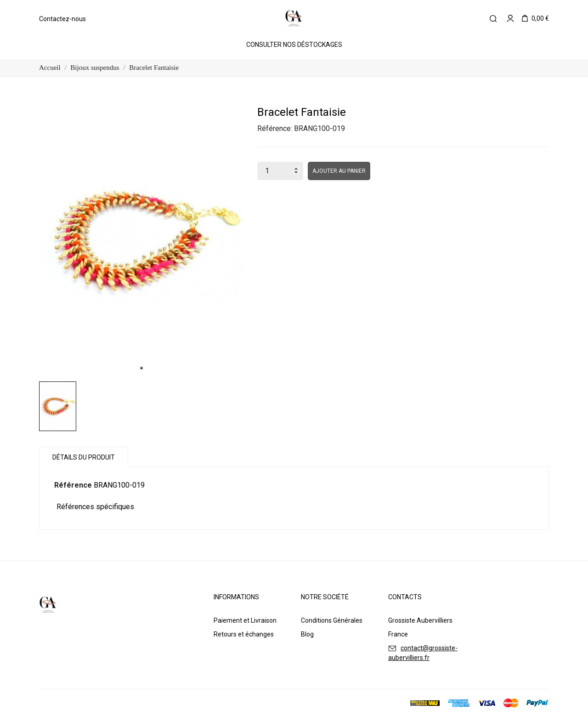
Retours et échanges (244, 634)
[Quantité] (280, 171)
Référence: (275, 128)
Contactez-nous (62, 19)
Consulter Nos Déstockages (294, 45)
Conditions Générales (332, 620)
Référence (73, 485)
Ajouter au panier (339, 171)
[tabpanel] (141, 241)
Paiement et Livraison (245, 620)
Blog (307, 634)
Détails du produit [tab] (84, 457)
